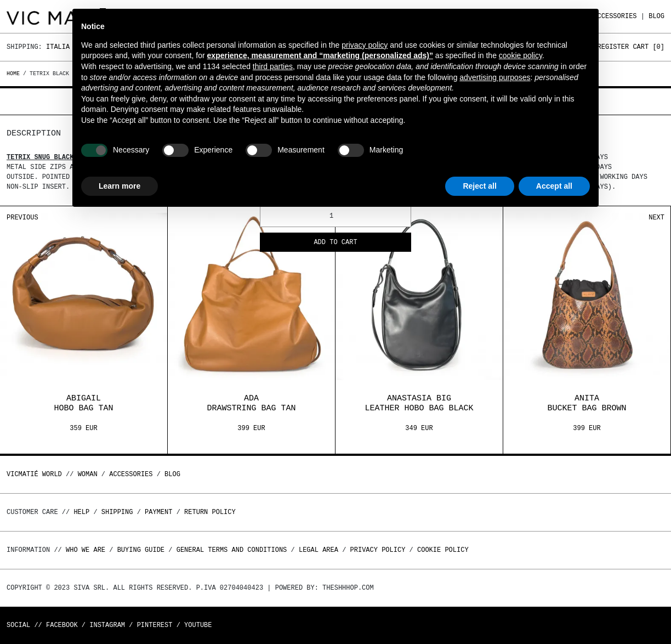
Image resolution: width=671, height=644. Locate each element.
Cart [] (649, 47)
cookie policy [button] (521, 55)
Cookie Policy (443, 550)
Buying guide (141, 550)
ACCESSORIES (615, 16)
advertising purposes (495, 77)
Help (81, 512)
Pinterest (155, 625)
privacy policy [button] (365, 45)
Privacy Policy (378, 550)
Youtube (198, 625)
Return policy (210, 512)
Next (656, 218)
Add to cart (335, 243)
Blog (656, 16)
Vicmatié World (34, 474)
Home (15, 74)
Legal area (319, 550)
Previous (22, 218)
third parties (273, 66)
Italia (58, 47)
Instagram (107, 625)
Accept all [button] (554, 186)
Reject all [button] (479, 186)
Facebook (62, 625)
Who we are (86, 550)
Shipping (117, 512)
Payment (158, 512)
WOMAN (88, 474)
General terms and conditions (232, 550)
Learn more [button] (120, 186)
